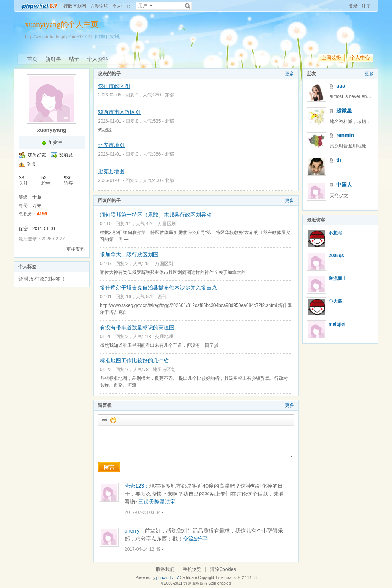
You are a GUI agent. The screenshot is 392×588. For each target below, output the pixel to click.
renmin (345, 135)
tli (338, 160)
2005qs (336, 256)
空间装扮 (331, 58)
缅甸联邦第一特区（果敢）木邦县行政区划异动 (156, 215)
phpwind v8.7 (168, 578)
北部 (169, 121)
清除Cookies (223, 569)
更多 (289, 74)
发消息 (66, 155)
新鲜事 (53, 59)
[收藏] (101, 36)
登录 (353, 6)
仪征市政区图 (114, 86)
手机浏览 (192, 569)
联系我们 (165, 569)
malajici (337, 324)
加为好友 (37, 155)
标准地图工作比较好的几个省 (134, 360)
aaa (341, 86)
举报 (31, 164)
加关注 (55, 142)
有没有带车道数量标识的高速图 (137, 327)
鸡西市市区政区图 (119, 112)
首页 (32, 59)
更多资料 (76, 249)
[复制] (114, 36)
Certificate (188, 578)
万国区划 (167, 224)
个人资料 (98, 59)
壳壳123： (137, 486)
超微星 (344, 111)
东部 (169, 95)
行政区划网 (75, 6)
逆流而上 (338, 278)
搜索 (188, 6)
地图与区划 (164, 370)
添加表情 (113, 420)
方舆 (187, 583)
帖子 (74, 59)
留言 (109, 467)
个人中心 (121, 6)
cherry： (135, 531)
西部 (162, 297)
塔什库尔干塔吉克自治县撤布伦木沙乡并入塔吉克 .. (161, 288)
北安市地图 (111, 145)
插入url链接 (104, 420)
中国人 (344, 185)
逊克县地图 (111, 171)
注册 (366, 6)
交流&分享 (195, 539)
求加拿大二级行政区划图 (129, 254)
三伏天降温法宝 (157, 502)
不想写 (335, 233)
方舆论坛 (99, 6)
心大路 (335, 301)
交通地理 (164, 337)
